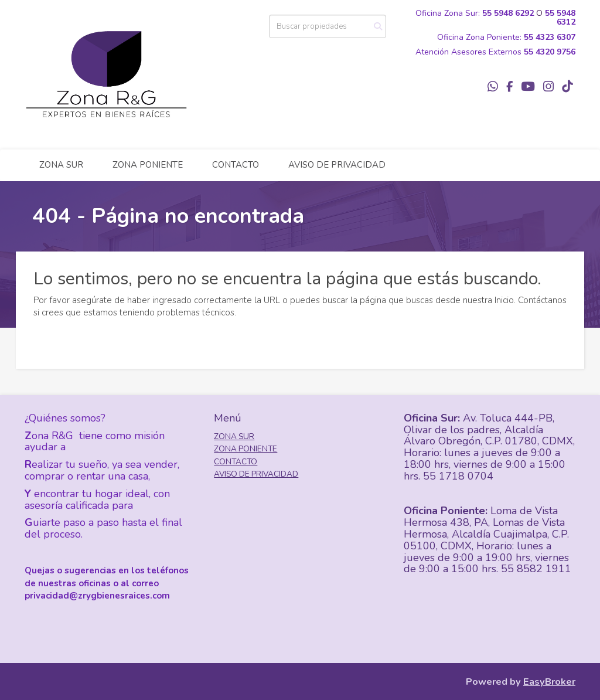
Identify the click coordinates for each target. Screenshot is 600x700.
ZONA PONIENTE (148, 165)
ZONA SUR (61, 165)
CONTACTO (236, 165)
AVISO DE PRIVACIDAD (337, 165)
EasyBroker (549, 682)
